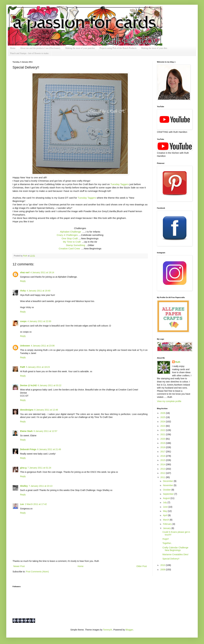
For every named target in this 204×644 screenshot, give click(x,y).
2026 (163, 413)
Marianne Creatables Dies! (175, 554)
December (168, 481)
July (165, 502)
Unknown (25, 346)
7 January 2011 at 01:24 (39, 468)
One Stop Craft (70, 238)
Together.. (167, 543)
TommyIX (108, 630)
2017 (163, 452)
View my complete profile (169, 401)
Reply (23, 281)
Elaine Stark (26, 431)
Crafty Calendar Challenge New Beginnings (175, 549)
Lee (22, 504)
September (169, 494)
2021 (163, 434)
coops (23, 321)
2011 (163, 477)
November (168, 485)
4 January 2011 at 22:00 (39, 321)
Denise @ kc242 (28, 385)
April (165, 515)
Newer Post (19, 566)
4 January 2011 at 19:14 (42, 272)
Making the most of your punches (80, 48)
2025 (163, 417)
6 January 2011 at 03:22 (49, 385)
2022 (163, 430)
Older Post (142, 566)
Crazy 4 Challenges (67, 235)
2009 (163, 570)
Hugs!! (166, 539)
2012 (163, 473)
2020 (163, 439)
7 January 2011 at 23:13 (41, 486)
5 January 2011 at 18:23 (38, 367)
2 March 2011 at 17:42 (36, 504)
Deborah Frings (28, 449)
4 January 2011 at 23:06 (43, 346)
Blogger (129, 630)
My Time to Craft (72, 242)
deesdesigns (27, 410)
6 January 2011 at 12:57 (45, 431)
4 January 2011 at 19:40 (38, 291)
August (167, 498)
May (165, 511)
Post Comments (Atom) (37, 572)
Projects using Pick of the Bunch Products (118, 48)
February (168, 524)
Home (13, 48)
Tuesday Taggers (120, 184)
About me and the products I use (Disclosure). (40, 48)
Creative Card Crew (69, 248)
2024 (163, 422)
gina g (23, 468)
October (167, 490)
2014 (163, 464)
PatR (23, 367)
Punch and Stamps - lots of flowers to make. (30, 53)
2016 (163, 456)
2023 (163, 426)
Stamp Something (75, 245)
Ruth (26, 256)
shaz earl (25, 272)
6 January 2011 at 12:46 (46, 410)
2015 (163, 460)
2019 (163, 443)
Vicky (23, 291)
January (167, 528)
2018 (163, 447)
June (166, 507)
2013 (163, 469)
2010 (163, 565)
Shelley (24, 486)
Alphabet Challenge (70, 232)
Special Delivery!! (171, 559)
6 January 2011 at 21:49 (49, 449)
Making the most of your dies (154, 48)
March (166, 520)
